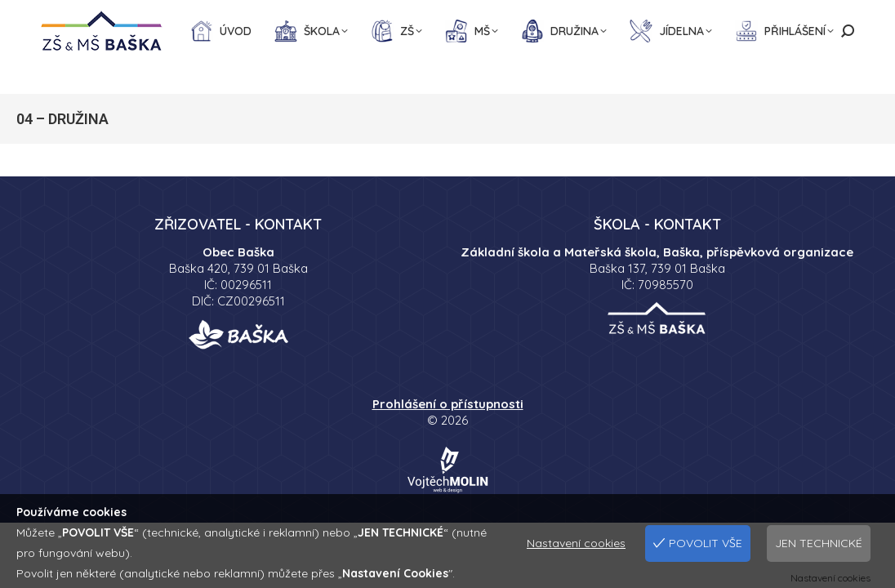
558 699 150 (78, 17)
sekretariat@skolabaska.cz (296, 17)
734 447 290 (169, 17)
